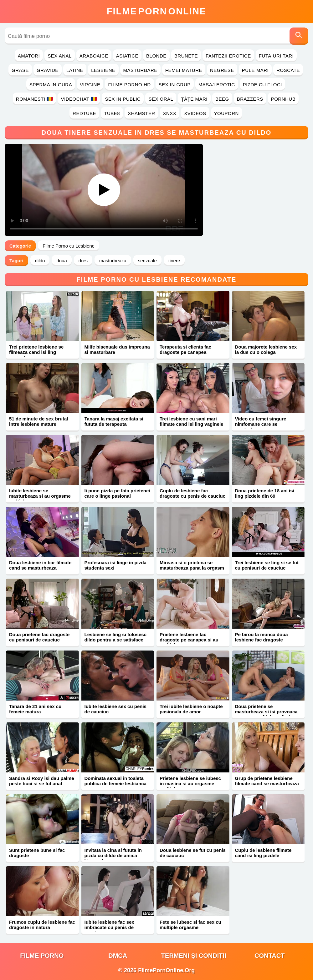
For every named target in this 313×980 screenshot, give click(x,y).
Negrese (222, 70)
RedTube (84, 113)
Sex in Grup (175, 85)
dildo (40, 261)
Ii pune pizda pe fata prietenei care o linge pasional (117, 493)
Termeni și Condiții (194, 956)
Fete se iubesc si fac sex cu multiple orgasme (190, 925)
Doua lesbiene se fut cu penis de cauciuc (193, 853)
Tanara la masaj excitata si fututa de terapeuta (114, 421)
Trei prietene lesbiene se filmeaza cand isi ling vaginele (36, 352)
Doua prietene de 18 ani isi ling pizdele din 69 (265, 493)
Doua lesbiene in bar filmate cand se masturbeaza (40, 565)
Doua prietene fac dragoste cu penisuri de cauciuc (39, 637)
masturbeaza (113, 261)
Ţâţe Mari (194, 99)
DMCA (118, 956)
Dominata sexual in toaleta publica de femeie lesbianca (115, 781)
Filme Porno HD (129, 85)
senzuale (147, 261)
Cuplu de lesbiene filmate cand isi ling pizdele (263, 853)
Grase (20, 70)
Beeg (222, 99)
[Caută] (299, 36)
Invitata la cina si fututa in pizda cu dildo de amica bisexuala (113, 855)
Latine (75, 70)
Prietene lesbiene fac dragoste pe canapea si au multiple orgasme (189, 640)
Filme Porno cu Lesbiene (69, 246)
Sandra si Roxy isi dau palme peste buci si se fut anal (42, 781)
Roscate (288, 70)
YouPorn (226, 113)
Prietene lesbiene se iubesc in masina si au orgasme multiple (190, 784)
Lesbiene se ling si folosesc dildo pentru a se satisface (115, 637)
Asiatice (127, 56)
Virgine (90, 85)
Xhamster (141, 113)
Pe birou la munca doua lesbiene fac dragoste (262, 637)
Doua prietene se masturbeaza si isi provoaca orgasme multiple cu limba (266, 712)
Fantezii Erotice (228, 56)
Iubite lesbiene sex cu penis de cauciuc (115, 709)
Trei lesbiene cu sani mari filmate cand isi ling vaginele (191, 421)
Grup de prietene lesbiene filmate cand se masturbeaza (267, 781)
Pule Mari (255, 70)
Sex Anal (60, 56)
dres (83, 261)
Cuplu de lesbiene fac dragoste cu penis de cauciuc (192, 493)
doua (62, 261)
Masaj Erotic (217, 85)
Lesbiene (103, 70)
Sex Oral (161, 99)
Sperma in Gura (51, 85)
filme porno (42, 956)
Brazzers (250, 99)
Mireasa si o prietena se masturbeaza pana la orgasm (192, 565)
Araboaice (94, 56)
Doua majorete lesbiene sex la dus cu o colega (266, 349)
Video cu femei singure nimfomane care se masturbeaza (261, 424)
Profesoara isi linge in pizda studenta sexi (115, 565)
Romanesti (35, 99)
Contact (269, 956)
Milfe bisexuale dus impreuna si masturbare (117, 349)
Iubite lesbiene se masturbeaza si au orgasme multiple (40, 496)
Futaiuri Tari (276, 56)
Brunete (186, 56)
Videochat (79, 99)
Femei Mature (184, 70)
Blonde (156, 56)
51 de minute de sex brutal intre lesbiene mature (38, 421)
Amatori (29, 56)
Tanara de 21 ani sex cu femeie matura (35, 709)
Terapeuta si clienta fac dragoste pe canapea (185, 349)
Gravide (48, 70)
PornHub (283, 99)
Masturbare (140, 70)
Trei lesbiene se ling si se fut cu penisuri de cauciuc (267, 565)
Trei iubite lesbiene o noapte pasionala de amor (191, 709)
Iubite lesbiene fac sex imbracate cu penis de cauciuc (109, 927)
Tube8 (112, 113)
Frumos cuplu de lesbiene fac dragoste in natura (42, 925)
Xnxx (170, 113)
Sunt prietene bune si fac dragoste (37, 853)
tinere (174, 261)
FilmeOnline (156, 11)
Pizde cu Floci (262, 85)
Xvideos (195, 113)
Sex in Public (123, 99)
